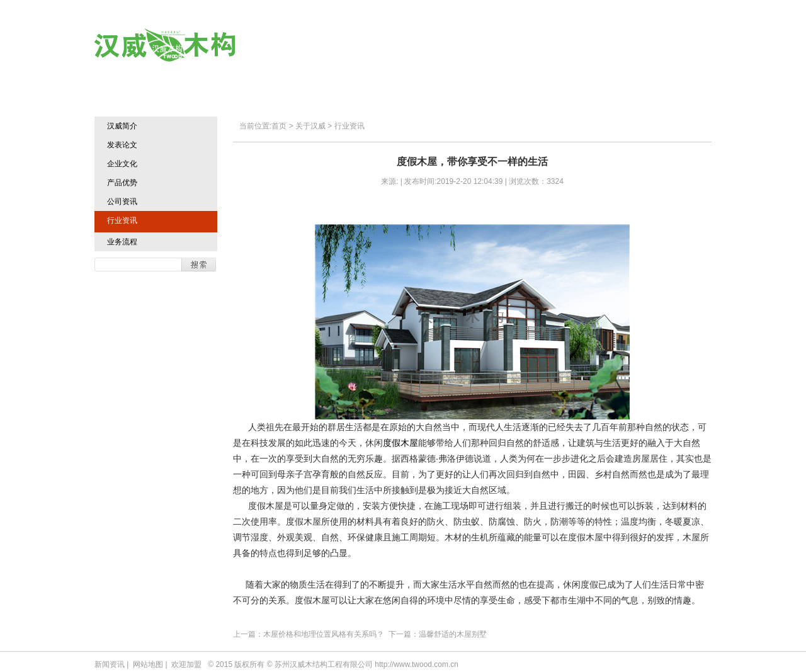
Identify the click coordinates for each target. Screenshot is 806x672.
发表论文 (122, 145)
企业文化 (122, 164)
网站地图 (148, 664)
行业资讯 (122, 220)
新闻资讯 (110, 664)
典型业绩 (520, 46)
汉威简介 (122, 126)
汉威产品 (444, 46)
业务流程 (122, 242)
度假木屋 (400, 443)
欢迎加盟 (595, 46)
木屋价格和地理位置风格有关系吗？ (324, 634)
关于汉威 (369, 46)
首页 (303, 46)
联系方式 (671, 46)
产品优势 (122, 183)
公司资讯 (122, 202)
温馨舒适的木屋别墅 (453, 634)
